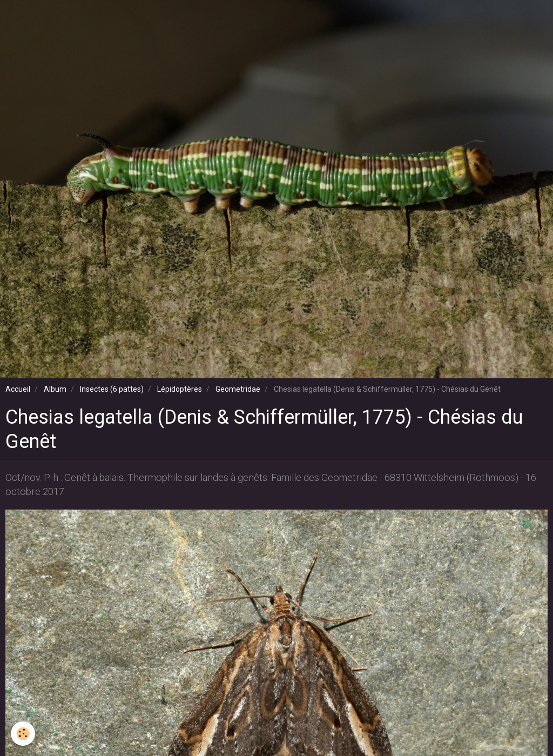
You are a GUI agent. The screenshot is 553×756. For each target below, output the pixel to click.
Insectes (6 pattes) (112, 389)
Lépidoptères (180, 389)
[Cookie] (23, 734)
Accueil (18, 389)
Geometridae (238, 389)
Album (55, 389)
